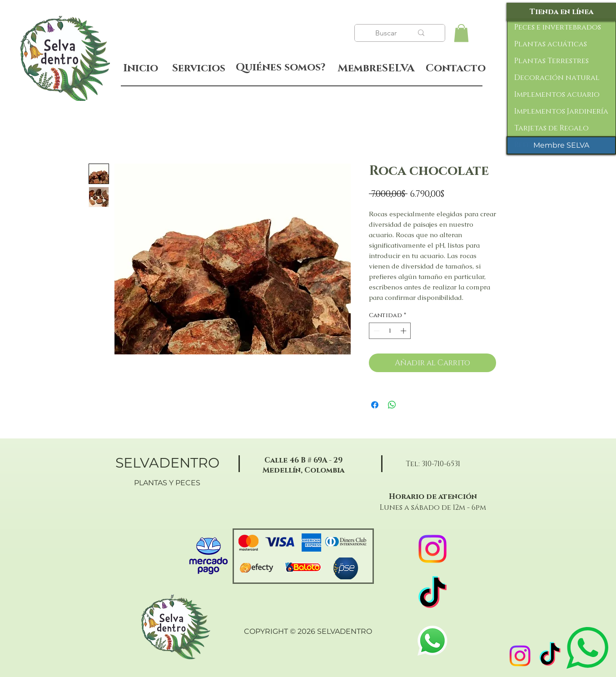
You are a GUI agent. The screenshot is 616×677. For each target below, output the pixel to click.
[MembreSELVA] (376, 69)
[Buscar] (387, 33)
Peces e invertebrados (558, 27)
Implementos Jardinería (561, 111)
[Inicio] (141, 68)
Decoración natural (557, 78)
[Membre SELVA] (561, 145)
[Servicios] (199, 68)
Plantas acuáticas (551, 44)
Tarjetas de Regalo (551, 128)
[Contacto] (455, 69)
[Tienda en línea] (561, 12)
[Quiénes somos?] (281, 68)
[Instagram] (520, 656)
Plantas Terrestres (551, 61)
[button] (461, 33)
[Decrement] (376, 331)
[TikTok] (550, 656)
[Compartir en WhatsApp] (392, 405)
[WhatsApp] (432, 641)
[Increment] (404, 331)
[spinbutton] (390, 331)
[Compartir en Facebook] (375, 405)
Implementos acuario (557, 95)
